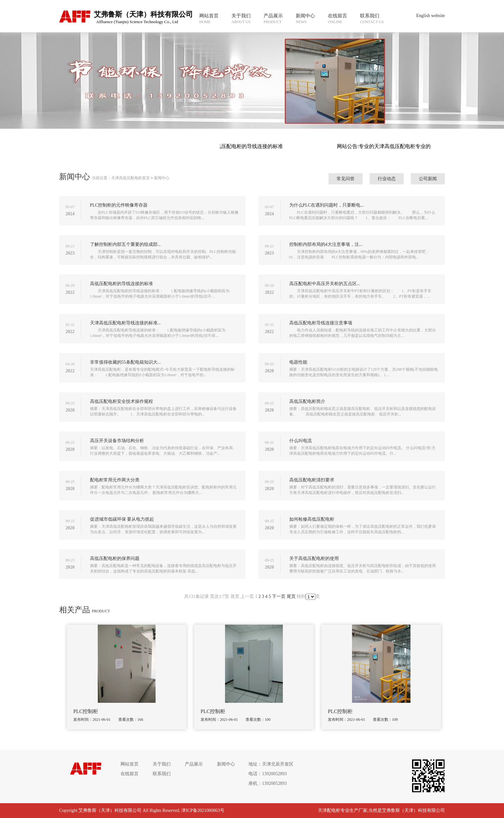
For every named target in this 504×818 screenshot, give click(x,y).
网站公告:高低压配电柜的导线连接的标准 (239, 146)
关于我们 (162, 764)
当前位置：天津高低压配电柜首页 (121, 178)
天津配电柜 (329, 810)
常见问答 (346, 179)
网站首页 (130, 764)
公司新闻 (428, 179)
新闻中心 (162, 178)
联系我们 (162, 774)
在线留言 (130, 774)
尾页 (291, 596)
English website (431, 16)
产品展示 (194, 764)
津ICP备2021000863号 (203, 810)
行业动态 (387, 179)
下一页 (279, 596)
